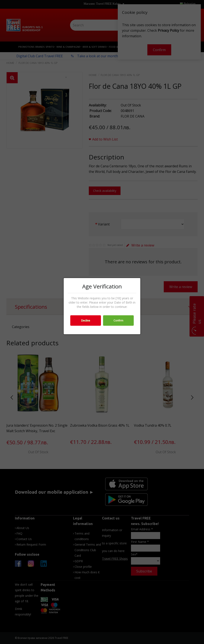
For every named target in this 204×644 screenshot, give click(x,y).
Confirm (118, 321)
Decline (86, 321)
